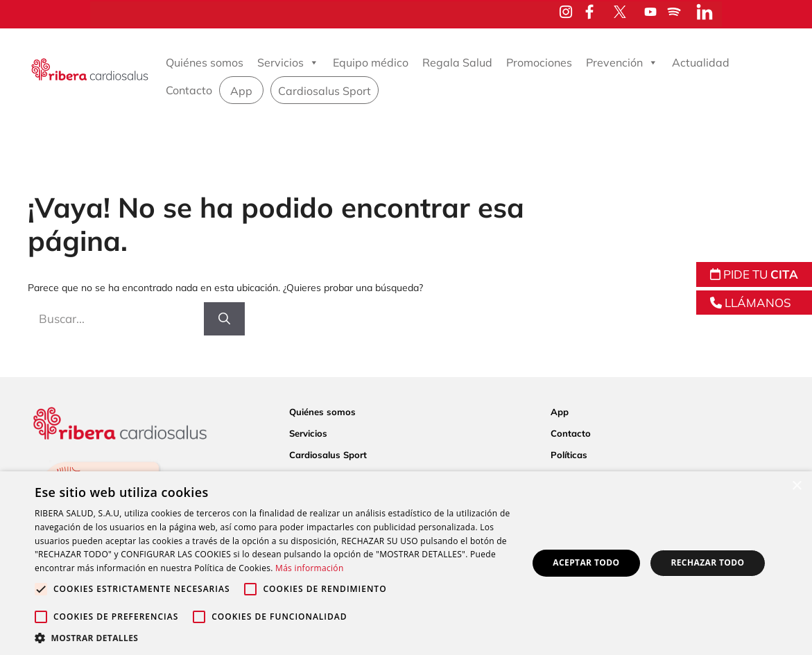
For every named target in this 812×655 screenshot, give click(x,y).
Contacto (189, 90)
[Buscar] (224, 319)
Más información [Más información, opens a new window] (309, 568)
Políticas (569, 455)
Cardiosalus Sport (325, 91)
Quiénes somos (205, 62)
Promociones (539, 62)
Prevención (622, 62)
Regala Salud (457, 62)
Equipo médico (371, 62)
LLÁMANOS (751, 303)
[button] (274, 638)
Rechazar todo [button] (707, 562)
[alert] (406, 563)
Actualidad (701, 62)
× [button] (796, 486)
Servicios (288, 62)
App (241, 91)
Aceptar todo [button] (586, 562)
